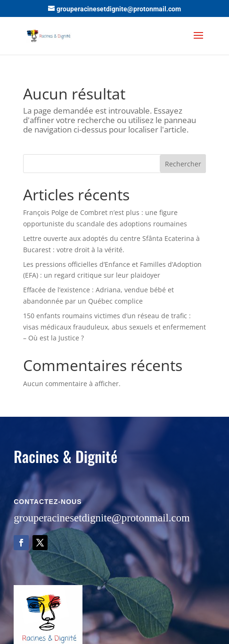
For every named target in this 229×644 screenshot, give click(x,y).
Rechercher (183, 164)
